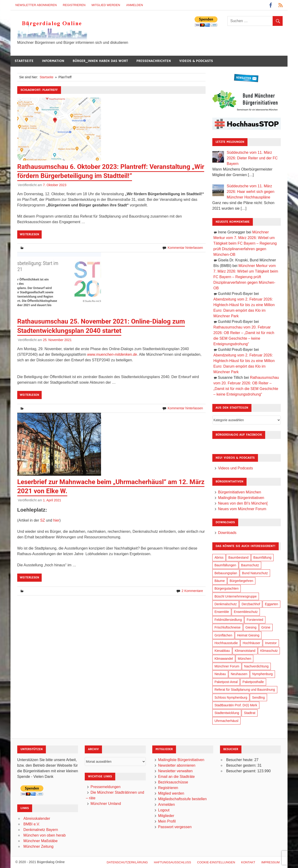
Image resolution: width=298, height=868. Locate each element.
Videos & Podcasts (196, 61)
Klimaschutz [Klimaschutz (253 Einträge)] (269, 651)
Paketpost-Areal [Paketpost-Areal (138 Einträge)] (226, 682)
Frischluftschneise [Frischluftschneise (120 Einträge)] (227, 627)
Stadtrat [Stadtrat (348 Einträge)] (250, 713)
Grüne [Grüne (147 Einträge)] (266, 627)
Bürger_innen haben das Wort (100, 61)
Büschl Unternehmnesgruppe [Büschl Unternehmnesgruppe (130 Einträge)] (235, 596)
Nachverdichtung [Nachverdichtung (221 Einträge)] (256, 666)
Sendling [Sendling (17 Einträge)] (259, 697)
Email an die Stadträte (176, 777)
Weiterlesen (29, 234)
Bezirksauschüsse (173, 782)
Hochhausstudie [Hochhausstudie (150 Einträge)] (226, 643)
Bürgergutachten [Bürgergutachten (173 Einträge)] (227, 588)
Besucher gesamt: (242, 771)
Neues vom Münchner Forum (242, 509)
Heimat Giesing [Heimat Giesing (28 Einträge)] (248, 635)
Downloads (227, 533)
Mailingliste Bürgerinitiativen (241, 498)
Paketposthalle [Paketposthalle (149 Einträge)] (253, 682)
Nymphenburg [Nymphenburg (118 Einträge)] (262, 674)
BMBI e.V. (32, 824)
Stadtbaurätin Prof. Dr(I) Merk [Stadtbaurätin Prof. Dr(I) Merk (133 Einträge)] (236, 705)
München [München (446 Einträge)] (244, 659)
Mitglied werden (106, 5)
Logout (164, 810)
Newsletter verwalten (175, 771)
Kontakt (248, 862)
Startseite (24, 61)
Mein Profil (167, 821)
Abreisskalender (37, 818)
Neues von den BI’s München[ (243, 503)
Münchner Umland (106, 804)
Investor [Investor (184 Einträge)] (271, 643)
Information (53, 61)
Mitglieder (166, 816)
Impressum (270, 862)
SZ (43, 520)
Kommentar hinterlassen (185, 248)
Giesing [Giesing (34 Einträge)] (251, 627)
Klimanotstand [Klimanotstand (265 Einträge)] (245, 651)
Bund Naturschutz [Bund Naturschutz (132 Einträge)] (255, 573)
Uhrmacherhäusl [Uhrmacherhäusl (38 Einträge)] (226, 721)
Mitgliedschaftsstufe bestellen (182, 799)
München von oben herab (45, 835)
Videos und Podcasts (235, 468)
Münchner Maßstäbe (41, 841)
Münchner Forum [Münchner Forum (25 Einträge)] (227, 666)
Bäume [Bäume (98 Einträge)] (220, 581)
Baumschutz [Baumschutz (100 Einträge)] (250, 565)
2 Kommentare (192, 591)
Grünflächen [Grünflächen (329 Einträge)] (223, 635)
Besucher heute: (240, 760)
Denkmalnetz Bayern (41, 830)
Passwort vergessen (175, 827)
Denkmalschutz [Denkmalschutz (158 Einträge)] (226, 604)
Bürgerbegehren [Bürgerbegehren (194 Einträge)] (241, 581)
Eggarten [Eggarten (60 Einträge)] (272, 604)
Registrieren (74, 5)
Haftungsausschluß (173, 862)
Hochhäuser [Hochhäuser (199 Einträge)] (251, 643)
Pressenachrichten (154, 61)
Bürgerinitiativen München (239, 492)
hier (56, 520)
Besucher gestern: (242, 765)
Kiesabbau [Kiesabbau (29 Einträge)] (222, 651)
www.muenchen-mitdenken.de (112, 354)
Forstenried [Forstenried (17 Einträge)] (255, 620)
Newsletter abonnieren (36, 5)
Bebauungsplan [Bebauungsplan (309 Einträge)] (226, 573)
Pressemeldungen (106, 787)
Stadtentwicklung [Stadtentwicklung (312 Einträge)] (227, 713)
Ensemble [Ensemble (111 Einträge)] (222, 612)
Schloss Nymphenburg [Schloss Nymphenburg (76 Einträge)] (231, 697)
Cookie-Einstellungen (216, 862)
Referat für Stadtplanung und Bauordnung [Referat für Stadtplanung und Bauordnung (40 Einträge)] (245, 690)
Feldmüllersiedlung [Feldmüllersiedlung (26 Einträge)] (228, 620)
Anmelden (135, 5)
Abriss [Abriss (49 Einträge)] (219, 557)
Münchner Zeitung (39, 846)
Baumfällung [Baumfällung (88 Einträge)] (262, 557)
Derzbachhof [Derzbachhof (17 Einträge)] (251, 604)
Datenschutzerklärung (127, 862)
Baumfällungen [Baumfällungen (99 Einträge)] (225, 565)
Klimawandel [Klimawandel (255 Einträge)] (224, 659)
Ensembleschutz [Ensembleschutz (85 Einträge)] (246, 612)
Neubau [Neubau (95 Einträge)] (220, 674)
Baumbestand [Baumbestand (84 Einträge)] (238, 557)
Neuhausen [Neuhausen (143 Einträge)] (239, 674)
